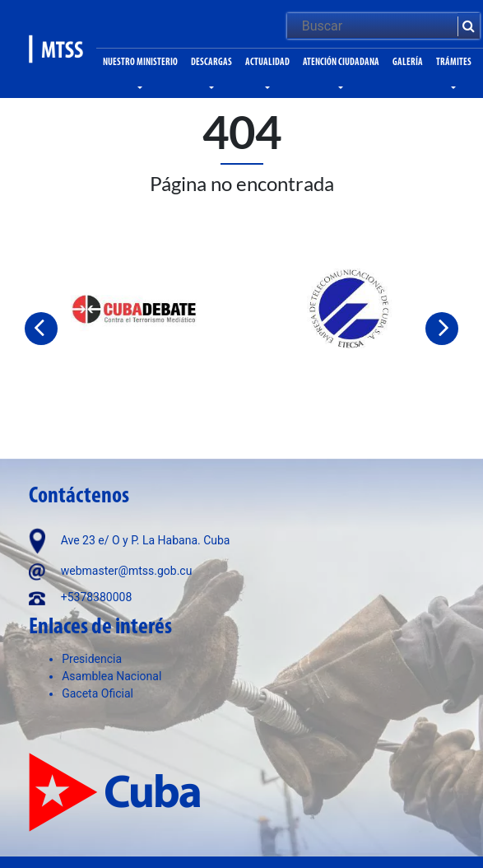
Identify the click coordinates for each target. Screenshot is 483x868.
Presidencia (92, 659)
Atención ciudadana (341, 63)
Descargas (211, 63)
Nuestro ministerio (140, 63)
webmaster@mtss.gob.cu (127, 571)
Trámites (454, 63)
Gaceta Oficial (98, 693)
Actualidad (267, 63)
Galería (408, 63)
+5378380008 (97, 597)
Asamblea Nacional (111, 676)
